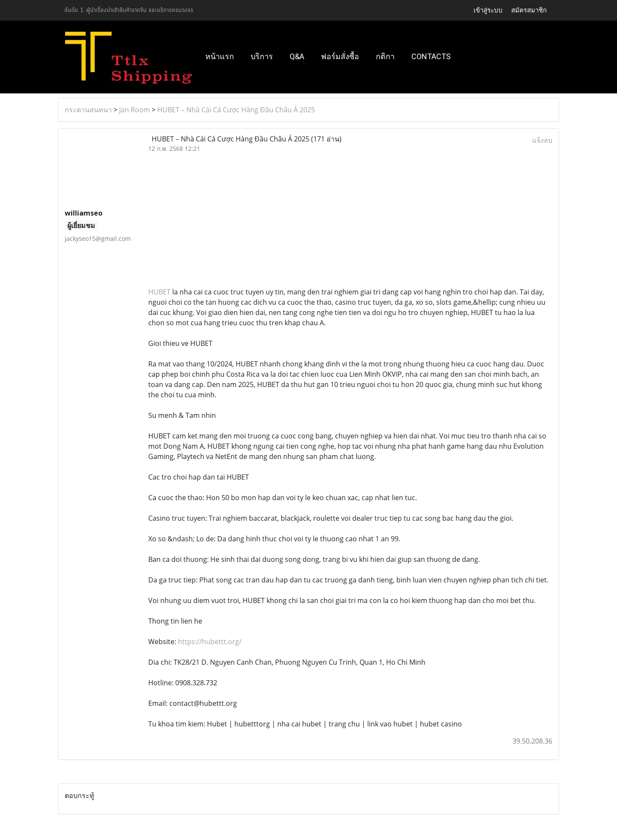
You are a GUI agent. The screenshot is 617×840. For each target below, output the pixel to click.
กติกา (385, 56)
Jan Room (135, 110)
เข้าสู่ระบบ (488, 10)
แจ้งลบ (542, 140)
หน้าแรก (220, 56)
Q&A (297, 56)
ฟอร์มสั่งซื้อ (340, 56)
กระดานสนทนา (88, 110)
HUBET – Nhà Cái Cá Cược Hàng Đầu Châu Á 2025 (236, 110)
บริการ (262, 56)
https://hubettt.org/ (210, 642)
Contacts (431, 56)
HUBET (159, 292)
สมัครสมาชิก (529, 10)
